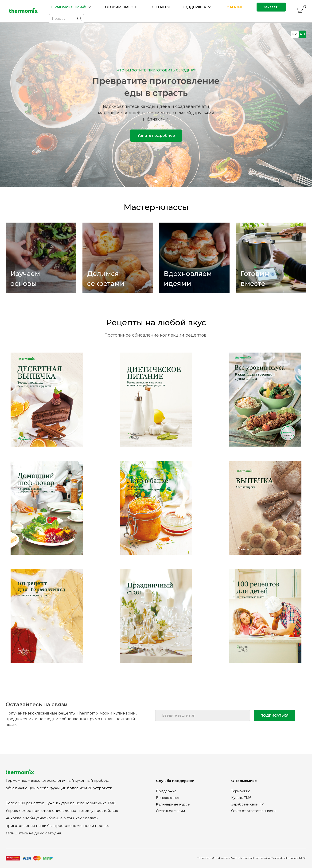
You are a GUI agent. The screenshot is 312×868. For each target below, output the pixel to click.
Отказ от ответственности (253, 811)
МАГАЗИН (235, 7)
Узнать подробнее (156, 136)
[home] (23, 11)
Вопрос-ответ (168, 798)
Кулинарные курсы (173, 804)
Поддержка (166, 791)
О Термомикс (244, 781)
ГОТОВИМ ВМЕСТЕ (120, 7)
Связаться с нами (170, 811)
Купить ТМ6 (241, 798)
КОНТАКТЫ (160, 7)
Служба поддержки (175, 781)
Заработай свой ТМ (248, 804)
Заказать (271, 7)
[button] (71, 7)
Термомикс (241, 791)
